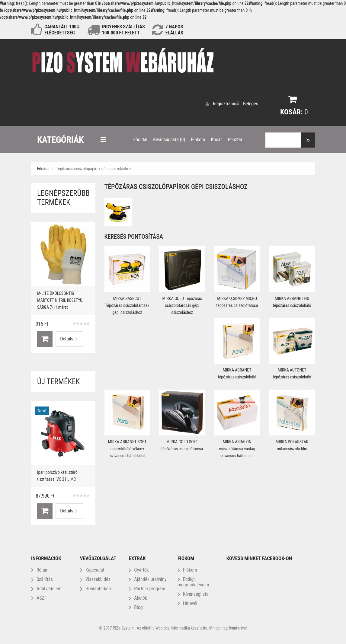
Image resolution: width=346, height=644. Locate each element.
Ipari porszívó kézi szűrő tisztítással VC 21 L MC (57, 474)
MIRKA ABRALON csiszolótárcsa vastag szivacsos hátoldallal (237, 447)
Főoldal (43, 167)
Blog (136, 606)
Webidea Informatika (173, 626)
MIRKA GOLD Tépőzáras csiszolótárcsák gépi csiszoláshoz (182, 304)
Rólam (40, 568)
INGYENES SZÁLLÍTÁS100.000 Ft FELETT (123, 30)
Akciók (138, 596)
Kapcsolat (92, 568)
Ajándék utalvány (147, 578)
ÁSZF (39, 596)
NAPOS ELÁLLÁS (174, 30)
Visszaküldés (95, 578)
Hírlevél (187, 602)
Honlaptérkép (95, 587)
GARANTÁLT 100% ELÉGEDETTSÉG (62, 30)
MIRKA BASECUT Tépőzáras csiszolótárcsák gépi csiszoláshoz (127, 304)
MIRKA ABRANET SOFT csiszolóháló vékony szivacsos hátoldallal (127, 447)
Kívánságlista (193, 593)
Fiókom (187, 568)
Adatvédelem (46, 587)
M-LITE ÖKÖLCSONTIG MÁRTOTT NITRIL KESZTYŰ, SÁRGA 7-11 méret (60, 299)
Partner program (147, 587)
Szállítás (42, 578)
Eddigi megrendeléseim (193, 580)
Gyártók (139, 568)
